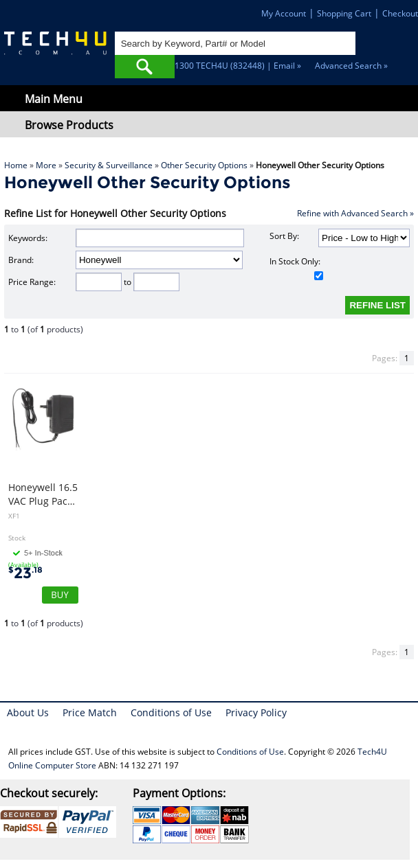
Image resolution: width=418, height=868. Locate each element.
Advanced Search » (351, 66)
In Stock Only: (297, 268)
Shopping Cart (344, 13)
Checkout (400, 13)
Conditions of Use (171, 712)
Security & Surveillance (109, 165)
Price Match (90, 712)
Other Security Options (204, 165)
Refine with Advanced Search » (355, 213)
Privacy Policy (256, 712)
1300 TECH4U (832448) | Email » (238, 66)
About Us (28, 712)
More (46, 165)
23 (25, 573)
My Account (284, 13)
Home (16, 165)
